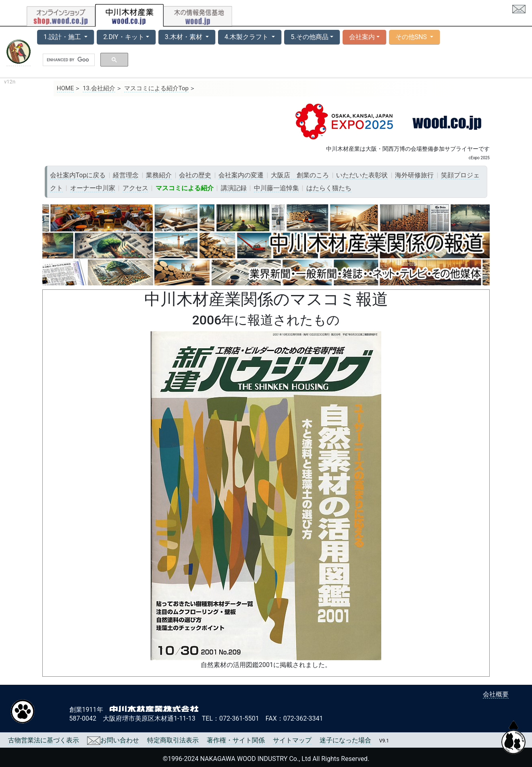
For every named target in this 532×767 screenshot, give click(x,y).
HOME (65, 88)
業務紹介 (159, 175)
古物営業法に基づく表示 (44, 740)
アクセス (135, 188)
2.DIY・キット (124, 37)
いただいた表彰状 (362, 175)
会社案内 (362, 37)
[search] (68, 60)
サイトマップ (292, 740)
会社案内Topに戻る (78, 175)
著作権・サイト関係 (236, 740)
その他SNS (412, 37)
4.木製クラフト (247, 37)
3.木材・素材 (184, 37)
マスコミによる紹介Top (156, 88)
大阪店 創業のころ (300, 175)
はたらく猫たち (329, 188)
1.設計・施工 (63, 37)
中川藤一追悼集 (276, 188)
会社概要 (496, 694)
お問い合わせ (113, 740)
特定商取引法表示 (173, 740)
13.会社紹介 (99, 88)
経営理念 (126, 175)
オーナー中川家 (93, 188)
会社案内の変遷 (241, 175)
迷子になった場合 (345, 740)
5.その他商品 (309, 37)
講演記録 (234, 188)
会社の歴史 (195, 175)
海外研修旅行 (414, 175)
